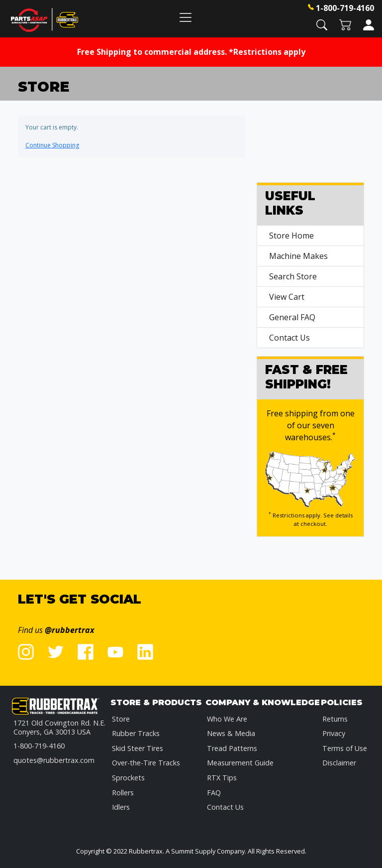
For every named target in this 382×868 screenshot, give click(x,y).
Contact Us (289, 338)
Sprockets (128, 778)
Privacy (334, 733)
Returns (335, 719)
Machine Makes (298, 256)
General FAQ (292, 317)
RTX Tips (222, 778)
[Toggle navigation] (186, 17)
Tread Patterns (232, 748)
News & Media (231, 733)
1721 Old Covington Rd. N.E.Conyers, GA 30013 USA (59, 727)
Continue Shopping (52, 145)
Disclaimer (339, 763)
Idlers (121, 807)
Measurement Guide (240, 763)
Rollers (123, 793)
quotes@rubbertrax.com (54, 760)
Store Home (291, 236)
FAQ (214, 793)
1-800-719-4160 (345, 8)
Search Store (293, 276)
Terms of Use (345, 748)
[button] (322, 24)
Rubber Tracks (136, 733)
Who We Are (227, 719)
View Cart (287, 297)
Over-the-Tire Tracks (146, 763)
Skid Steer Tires (138, 748)
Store (121, 719)
